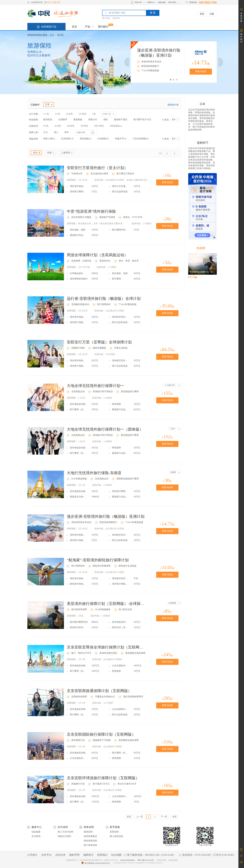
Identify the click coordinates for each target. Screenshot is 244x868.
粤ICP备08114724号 (146, 860)
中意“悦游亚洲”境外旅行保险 (91, 211)
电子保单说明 (90, 845)
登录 (49, 2)
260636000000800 (127, 860)
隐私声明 (74, 855)
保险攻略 (162, 2)
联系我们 (102, 855)
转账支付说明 (64, 836)
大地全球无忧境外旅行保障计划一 (95, 386)
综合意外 (116, 18)
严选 (87, 27)
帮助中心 (151, 2)
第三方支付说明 (65, 832)
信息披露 (36, 832)
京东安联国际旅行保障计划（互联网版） (101, 734)
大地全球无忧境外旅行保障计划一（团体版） (105, 429)
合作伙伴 (60, 855)
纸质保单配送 (90, 836)
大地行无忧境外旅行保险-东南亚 (94, 473)
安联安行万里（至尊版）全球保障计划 (99, 342)
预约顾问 (103, 27)
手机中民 (138, 2)
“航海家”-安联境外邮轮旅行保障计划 (98, 560)
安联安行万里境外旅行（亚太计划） (97, 168)
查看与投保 (201, 71)
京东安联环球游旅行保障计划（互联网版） (103, 778)
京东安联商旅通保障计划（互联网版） (99, 691)
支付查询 (36, 836)
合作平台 (46, 855)
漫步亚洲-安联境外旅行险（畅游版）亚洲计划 (106, 516)
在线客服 (241, 17)
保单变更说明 (90, 841)
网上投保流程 (116, 836)
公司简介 (32, 855)
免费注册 (56, 2)
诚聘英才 (88, 855)
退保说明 (88, 832)
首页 (74, 27)
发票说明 (114, 832)
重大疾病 (106, 18)
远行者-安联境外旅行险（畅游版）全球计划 (104, 299)
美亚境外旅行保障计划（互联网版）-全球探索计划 (106, 604)
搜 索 (153, 13)
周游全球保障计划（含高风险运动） (97, 255)
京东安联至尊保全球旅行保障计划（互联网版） (106, 647)
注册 (212, 14)
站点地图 (116, 855)
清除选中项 (173, 105)
